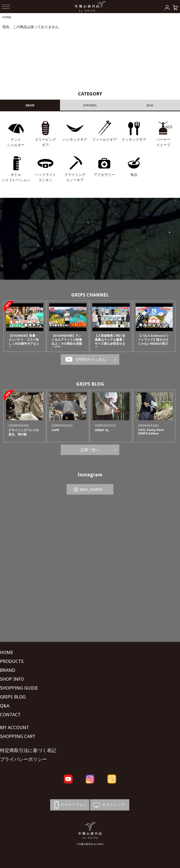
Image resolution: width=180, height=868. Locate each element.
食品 (134, 175)
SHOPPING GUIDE (19, 688)
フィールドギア (104, 139)
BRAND (8, 670)
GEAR (30, 105)
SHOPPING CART (18, 736)
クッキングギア (134, 139)
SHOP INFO (12, 679)
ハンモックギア (75, 139)
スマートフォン (70, 805)
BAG (150, 105)
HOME (7, 17)
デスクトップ (109, 805)
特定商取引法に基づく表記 (28, 750)
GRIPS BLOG (90, 384)
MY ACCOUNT (15, 727)
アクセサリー (104, 175)
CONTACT (10, 715)
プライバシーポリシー (23, 759)
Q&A (5, 706)
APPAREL (90, 105)
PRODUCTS (12, 661)
